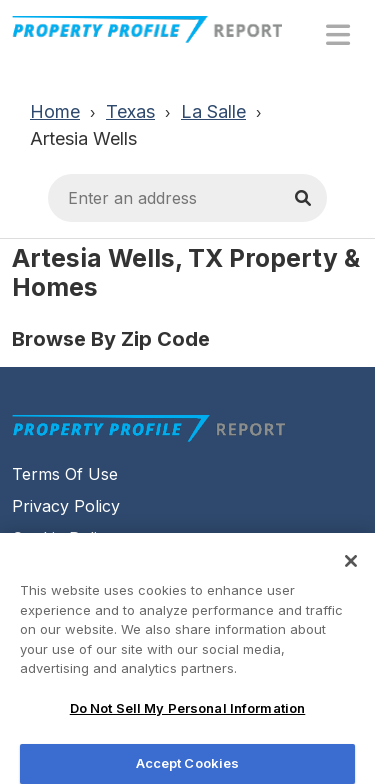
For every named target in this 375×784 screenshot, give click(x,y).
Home (55, 111)
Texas (130, 111)
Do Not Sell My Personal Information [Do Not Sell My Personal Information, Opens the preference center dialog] (188, 712)
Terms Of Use (65, 474)
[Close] (351, 565)
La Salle (213, 111)
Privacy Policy (66, 506)
